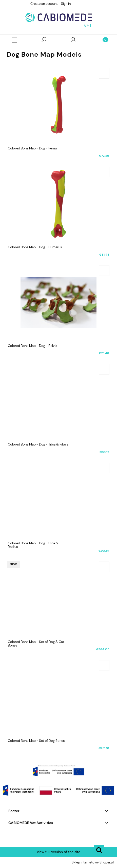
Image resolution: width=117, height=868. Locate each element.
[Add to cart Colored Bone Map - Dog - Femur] (104, 73)
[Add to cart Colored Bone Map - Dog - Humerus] (104, 172)
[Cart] (102, 40)
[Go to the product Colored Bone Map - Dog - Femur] (58, 105)
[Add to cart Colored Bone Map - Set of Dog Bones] (104, 665)
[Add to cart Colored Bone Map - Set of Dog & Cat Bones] (104, 567)
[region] (58, 771)
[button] (15, 40)
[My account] (73, 40)
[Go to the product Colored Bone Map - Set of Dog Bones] (58, 697)
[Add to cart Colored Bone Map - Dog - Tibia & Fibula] (104, 369)
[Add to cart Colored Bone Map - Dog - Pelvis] (104, 271)
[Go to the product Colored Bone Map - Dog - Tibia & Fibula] (58, 401)
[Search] (44, 40)
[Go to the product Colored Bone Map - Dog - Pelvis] (58, 302)
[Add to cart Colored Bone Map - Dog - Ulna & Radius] (104, 468)
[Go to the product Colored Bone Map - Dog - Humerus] (58, 204)
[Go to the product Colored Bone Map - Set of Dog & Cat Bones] (58, 598)
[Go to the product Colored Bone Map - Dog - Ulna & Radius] (58, 500)
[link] (58, 771)
